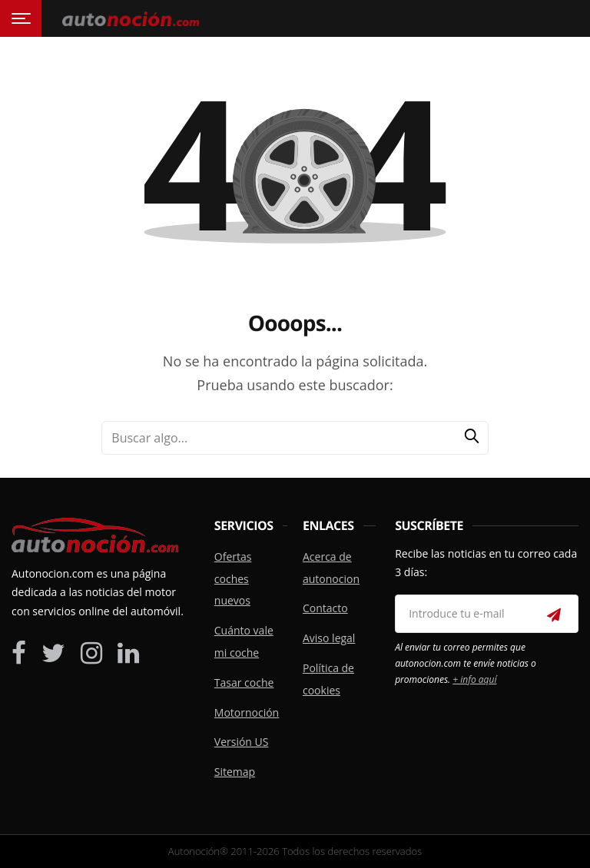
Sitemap (235, 772)
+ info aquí (474, 679)
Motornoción (247, 712)
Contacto (325, 608)
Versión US (242, 742)
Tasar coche (244, 682)
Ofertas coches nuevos (233, 579)
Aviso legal (329, 638)
